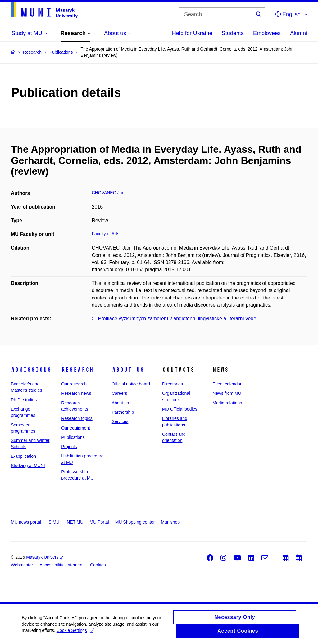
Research (77, 370)
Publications (73, 437)
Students (233, 33)
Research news (76, 393)
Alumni (299, 33)
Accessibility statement (61, 565)
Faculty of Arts (106, 234)
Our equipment (76, 428)
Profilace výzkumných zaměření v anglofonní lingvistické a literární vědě (177, 319)
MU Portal (99, 522)
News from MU (227, 393)
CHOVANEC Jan (108, 193)
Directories (173, 384)
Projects (69, 447)
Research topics (77, 418)
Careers (120, 393)
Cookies (98, 565)
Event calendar (227, 384)
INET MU (74, 522)
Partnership (123, 412)
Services (120, 421)
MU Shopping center (135, 522)
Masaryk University (44, 557)
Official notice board (131, 384)
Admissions (31, 370)
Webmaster (22, 565)
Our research (74, 384)
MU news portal (26, 522)
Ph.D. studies (24, 400)
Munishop (170, 522)
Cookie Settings (75, 633)
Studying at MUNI (28, 466)
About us (128, 370)
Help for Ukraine (192, 33)
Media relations (227, 403)
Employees (267, 33)
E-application (23, 456)
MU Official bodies (180, 409)
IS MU (53, 522)
